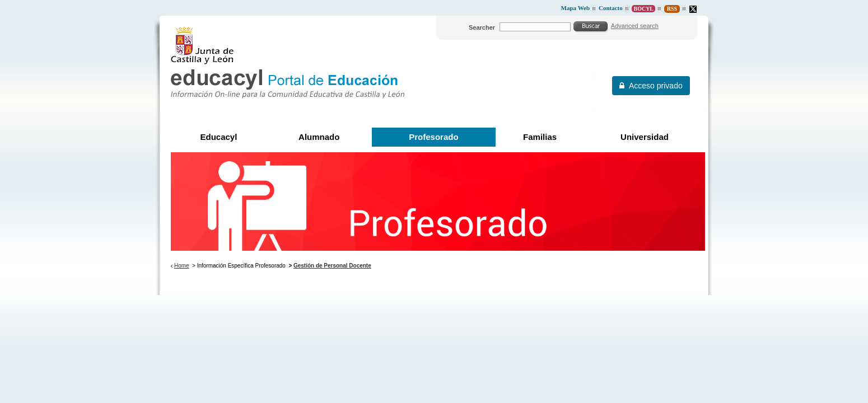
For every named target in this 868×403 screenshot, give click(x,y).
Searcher (482, 27)
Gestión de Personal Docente (332, 266)
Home (182, 266)
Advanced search (635, 26)
